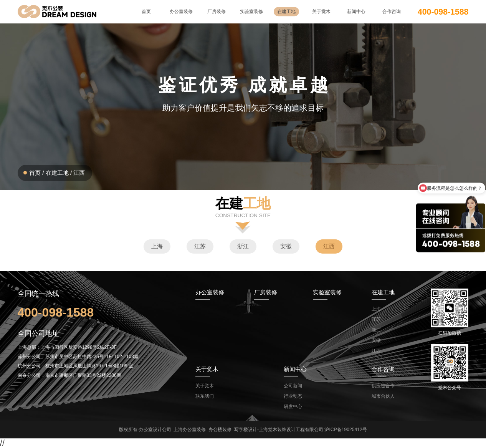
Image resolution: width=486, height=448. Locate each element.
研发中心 (293, 407)
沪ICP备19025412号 (345, 430)
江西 (79, 173)
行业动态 (293, 396)
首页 (35, 173)
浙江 (243, 246)
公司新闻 (293, 386)
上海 (157, 246)
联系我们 (205, 396)
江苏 (200, 246)
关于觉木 (205, 386)
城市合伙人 (383, 396)
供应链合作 (383, 386)
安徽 (286, 246)
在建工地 (57, 173)
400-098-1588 (443, 12)
